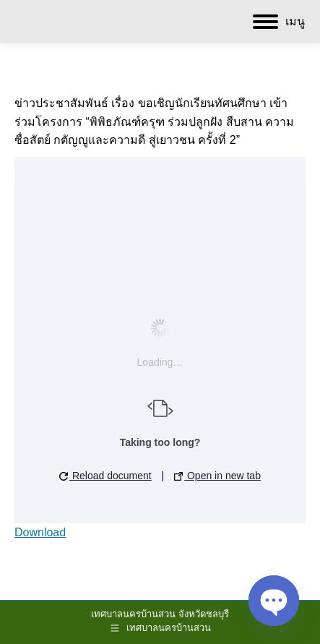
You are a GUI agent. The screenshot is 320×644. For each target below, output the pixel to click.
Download (40, 532)
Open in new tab (217, 476)
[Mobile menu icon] (279, 22)
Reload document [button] (105, 476)
